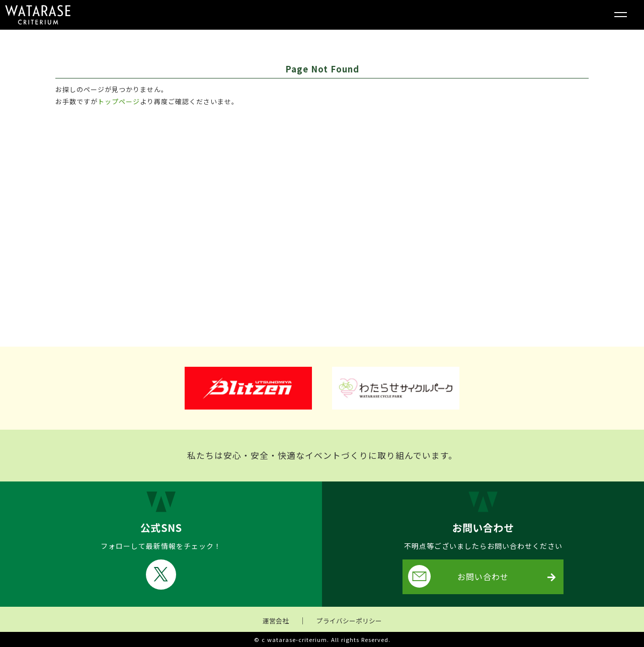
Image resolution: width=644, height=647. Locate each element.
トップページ (119, 101)
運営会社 (276, 621)
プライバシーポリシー (349, 621)
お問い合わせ (458, 576)
